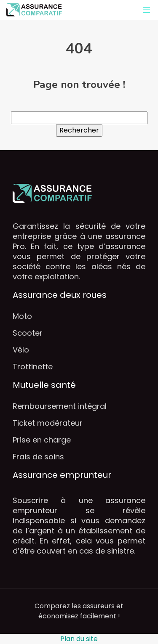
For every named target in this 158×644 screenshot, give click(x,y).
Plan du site (79, 639)
